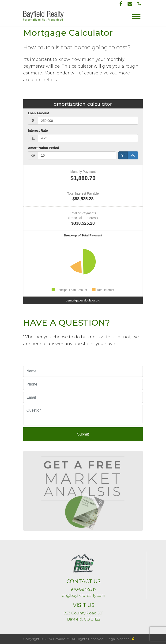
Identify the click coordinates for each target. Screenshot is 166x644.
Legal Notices (118, 639)
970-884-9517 (83, 589)
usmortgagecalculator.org (83, 300)
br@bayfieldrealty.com (83, 596)
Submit (83, 434)
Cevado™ (61, 639)
